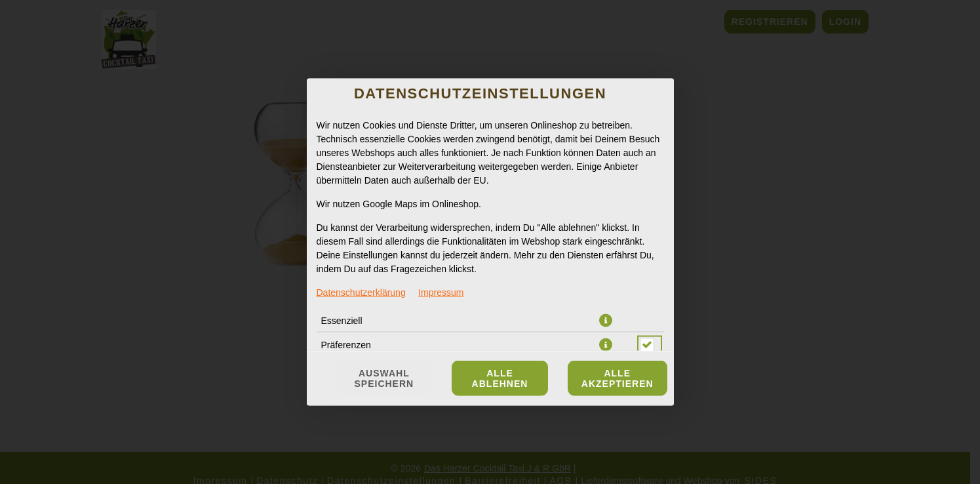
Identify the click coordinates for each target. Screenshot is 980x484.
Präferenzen (346, 345)
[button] (606, 321)
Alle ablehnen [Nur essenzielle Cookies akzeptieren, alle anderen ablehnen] (500, 378)
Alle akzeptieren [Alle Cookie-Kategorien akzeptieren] (617, 378)
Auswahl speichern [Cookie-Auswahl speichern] (384, 378)
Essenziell (342, 321)
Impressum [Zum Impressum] (441, 292)
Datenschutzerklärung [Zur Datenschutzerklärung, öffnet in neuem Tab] (361, 292)
